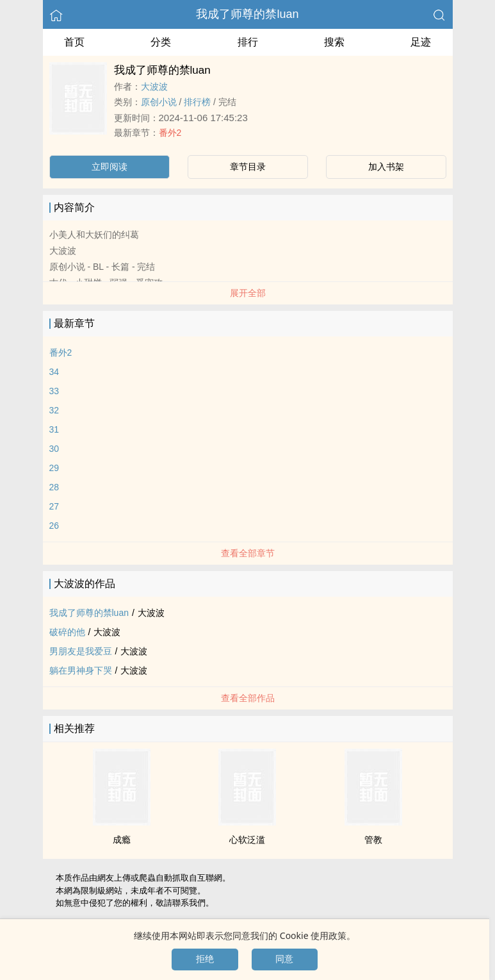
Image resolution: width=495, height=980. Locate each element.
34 (54, 372)
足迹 (421, 42)
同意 (284, 959)
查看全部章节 (248, 553)
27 (54, 506)
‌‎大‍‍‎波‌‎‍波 (154, 87)
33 (54, 391)
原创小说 (159, 102)
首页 (74, 42)
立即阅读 (110, 167)
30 (54, 449)
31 (54, 429)
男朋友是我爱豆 (81, 651)
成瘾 (122, 840)
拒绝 (205, 959)
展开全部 (248, 293)
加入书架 (386, 167)
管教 (373, 840)
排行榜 (197, 102)
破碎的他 (67, 632)
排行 (248, 42)
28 (54, 487)
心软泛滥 (247, 840)
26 (54, 526)
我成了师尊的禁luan (247, 14)
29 (54, 468)
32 (54, 410)
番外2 (170, 133)
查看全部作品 (248, 698)
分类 (161, 42)
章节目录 (248, 167)
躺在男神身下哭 (81, 670)
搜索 (334, 42)
